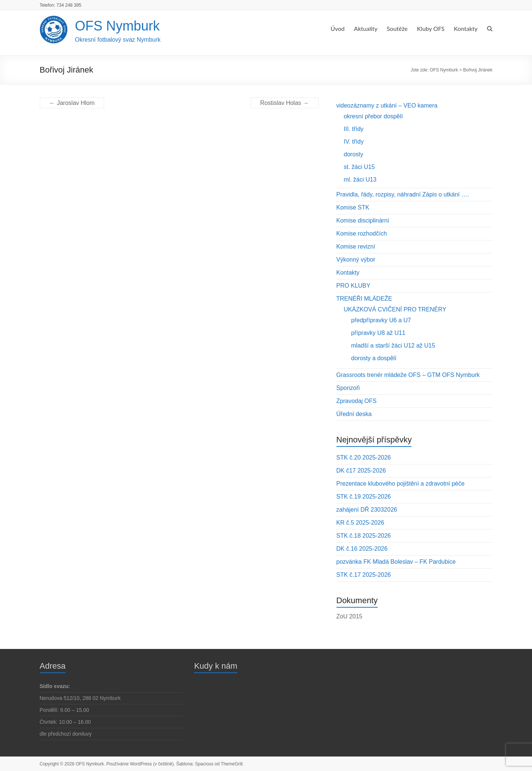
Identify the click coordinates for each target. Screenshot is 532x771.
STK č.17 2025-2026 (364, 575)
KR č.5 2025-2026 (360, 523)
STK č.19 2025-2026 (364, 497)
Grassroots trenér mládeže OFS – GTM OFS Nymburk (408, 375)
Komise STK (353, 207)
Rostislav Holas (285, 103)
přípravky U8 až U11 (378, 333)
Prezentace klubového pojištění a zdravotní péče (401, 484)
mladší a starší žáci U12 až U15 (393, 345)
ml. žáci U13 (360, 180)
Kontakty (466, 28)
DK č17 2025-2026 (361, 471)
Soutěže (397, 28)
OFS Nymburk (117, 26)
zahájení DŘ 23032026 (367, 510)
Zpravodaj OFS (357, 401)
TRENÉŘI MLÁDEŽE (364, 299)
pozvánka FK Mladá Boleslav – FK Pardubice (396, 562)
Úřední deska (354, 414)
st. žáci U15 (359, 167)
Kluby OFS (431, 28)
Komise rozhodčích (362, 233)
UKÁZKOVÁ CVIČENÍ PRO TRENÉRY (395, 309)
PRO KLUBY (354, 286)
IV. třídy (354, 142)
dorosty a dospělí (374, 358)
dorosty (354, 154)
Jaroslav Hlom (72, 103)
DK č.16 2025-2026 (362, 549)
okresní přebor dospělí (373, 116)
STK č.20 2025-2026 (364, 458)
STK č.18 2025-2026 (364, 536)
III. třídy (354, 129)
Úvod (338, 28)
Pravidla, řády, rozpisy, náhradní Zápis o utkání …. (403, 194)
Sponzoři (348, 388)
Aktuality (366, 28)
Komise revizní (356, 247)
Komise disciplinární (363, 220)
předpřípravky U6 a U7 (381, 320)
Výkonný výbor (356, 260)
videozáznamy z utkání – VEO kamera (387, 105)
